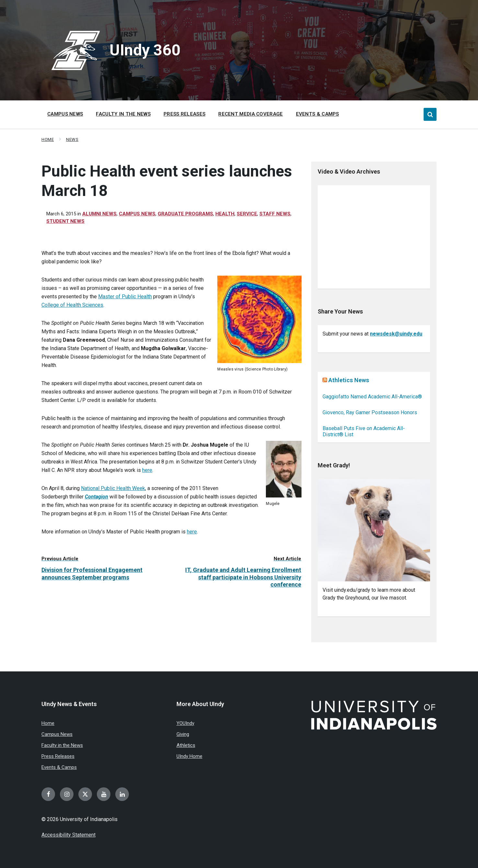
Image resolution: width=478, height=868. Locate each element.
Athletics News (349, 380)
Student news (65, 221)
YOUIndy (185, 723)
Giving (183, 734)
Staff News (275, 214)
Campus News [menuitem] (65, 114)
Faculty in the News (62, 745)
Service (247, 214)
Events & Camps (59, 767)
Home (48, 139)
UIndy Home (189, 756)
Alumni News (99, 214)
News (72, 139)
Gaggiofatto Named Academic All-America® (372, 397)
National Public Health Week (113, 488)
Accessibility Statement (68, 835)
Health (225, 214)
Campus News (137, 214)
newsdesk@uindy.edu (396, 334)
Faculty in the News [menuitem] (123, 114)
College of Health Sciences (72, 305)
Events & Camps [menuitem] (318, 114)
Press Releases (58, 756)
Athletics (186, 745)
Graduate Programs (185, 214)
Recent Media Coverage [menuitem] (250, 114)
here (147, 470)
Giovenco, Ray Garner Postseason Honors (370, 412)
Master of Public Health (125, 297)
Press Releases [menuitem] (184, 114)
